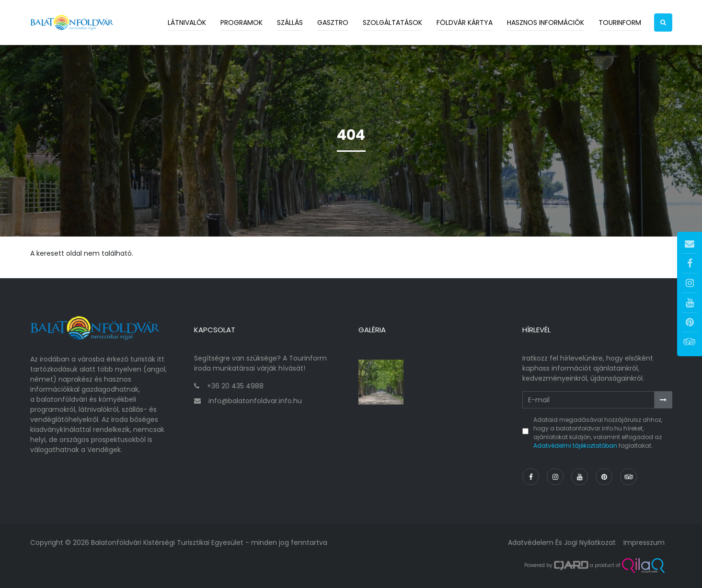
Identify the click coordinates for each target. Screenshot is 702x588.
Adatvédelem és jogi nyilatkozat (562, 543)
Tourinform (620, 23)
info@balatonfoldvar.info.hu (255, 401)
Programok (242, 23)
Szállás (290, 23)
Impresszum (644, 543)
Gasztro (333, 23)
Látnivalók (187, 23)
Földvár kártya (465, 23)
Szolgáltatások (392, 23)
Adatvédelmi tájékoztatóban (575, 446)
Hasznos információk (546, 23)
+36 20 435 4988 (235, 386)
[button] (663, 23)
